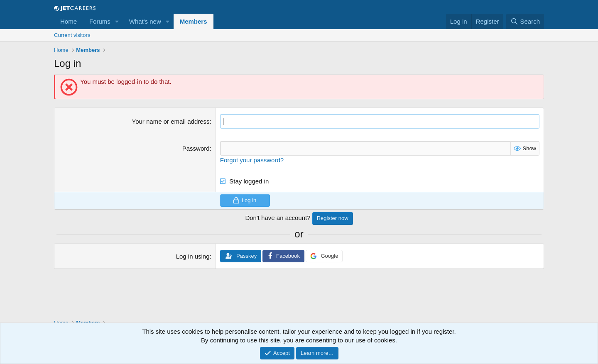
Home (69, 21)
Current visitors (72, 35)
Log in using (193, 256)
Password (196, 148)
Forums (100, 21)
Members (194, 21)
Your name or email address (171, 121)
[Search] (525, 21)
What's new (145, 21)
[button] (117, 21)
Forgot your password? (252, 160)
